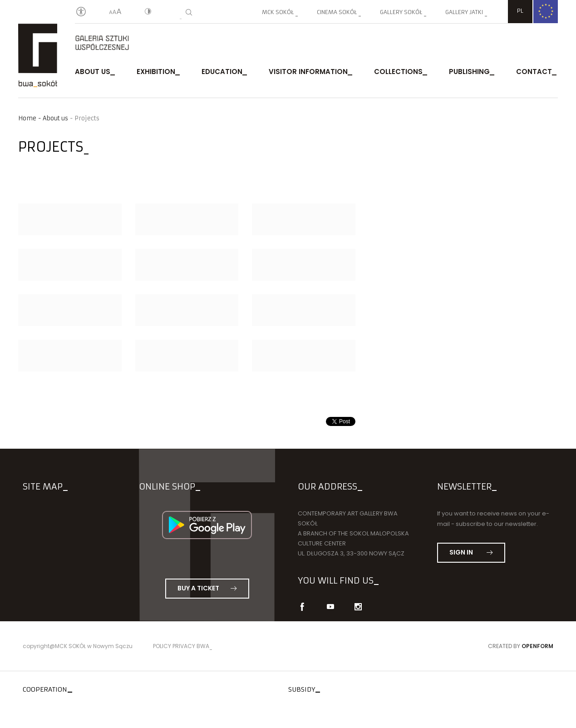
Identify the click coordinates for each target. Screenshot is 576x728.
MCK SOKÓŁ (278, 12)
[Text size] (115, 12)
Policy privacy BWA (181, 646)
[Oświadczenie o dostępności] (81, 12)
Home (27, 118)
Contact (534, 72)
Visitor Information (308, 72)
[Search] (189, 12)
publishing (469, 72)
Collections (398, 72)
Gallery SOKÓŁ (401, 12)
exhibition (156, 72)
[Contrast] (148, 12)
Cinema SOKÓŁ (337, 12)
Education (222, 72)
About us (93, 72)
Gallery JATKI (464, 12)
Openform (537, 646)
